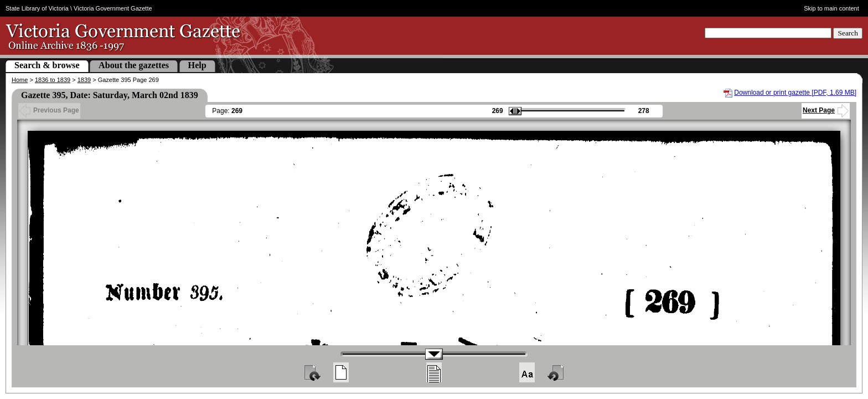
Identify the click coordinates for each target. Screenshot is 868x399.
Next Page (826, 110)
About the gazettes (134, 65)
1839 (84, 80)
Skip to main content (831, 8)
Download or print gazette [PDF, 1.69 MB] (795, 93)
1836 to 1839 (53, 80)
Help (197, 65)
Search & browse (47, 65)
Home (20, 80)
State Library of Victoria (37, 8)
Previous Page (49, 110)
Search (848, 33)
